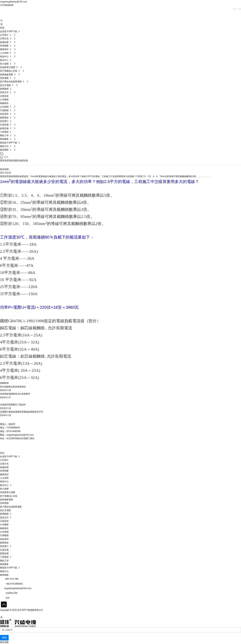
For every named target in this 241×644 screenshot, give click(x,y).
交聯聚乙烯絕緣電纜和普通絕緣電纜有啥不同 (22, 412)
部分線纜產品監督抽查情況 (13, 387)
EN (240, 9)
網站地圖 (4, 642)
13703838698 (7, 5)
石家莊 (23, 614)
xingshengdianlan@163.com (14, 2)
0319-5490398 (13, 431)
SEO (30, 614)
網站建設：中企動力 (10, 614)
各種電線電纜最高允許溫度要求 (15, 394)
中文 (235, 9)
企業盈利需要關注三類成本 (13, 405)
